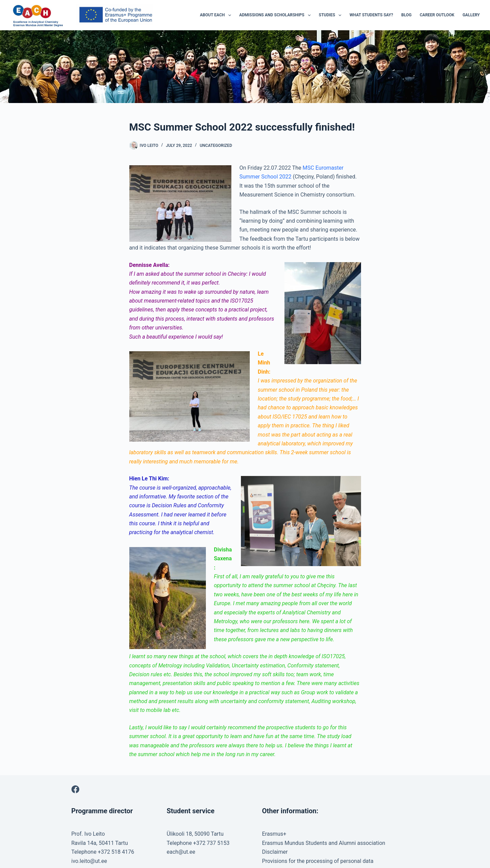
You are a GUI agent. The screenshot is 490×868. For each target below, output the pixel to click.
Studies (332, 15)
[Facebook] (75, 789)
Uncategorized (216, 146)
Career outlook (437, 15)
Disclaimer (275, 852)
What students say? (371, 15)
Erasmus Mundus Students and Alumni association (324, 843)
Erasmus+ (274, 834)
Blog (406, 15)
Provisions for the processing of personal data (318, 861)
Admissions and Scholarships (276, 15)
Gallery (471, 15)
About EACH (217, 15)
